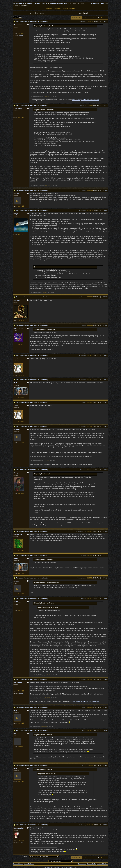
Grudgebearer (81, 531)
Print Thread (17, 17)
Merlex (83, 599)
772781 (105, 555)
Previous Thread (37, 13)
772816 (105, 599)
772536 (105, 211)
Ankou (83, 555)
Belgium (21, 35)
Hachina (83, 470)
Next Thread (84, 13)
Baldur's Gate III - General (59, 3)
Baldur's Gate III (41, 3)
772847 (105, 707)
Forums (30, 3)
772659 (105, 380)
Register (95, 3)
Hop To (26, 857)
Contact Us (82, 864)
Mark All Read (29, 864)
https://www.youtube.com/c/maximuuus (85, 100)
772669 (105, 426)
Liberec (21, 843)
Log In (104, 3)
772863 (105, 731)
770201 (105, 22)
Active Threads (69, 8)
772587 (105, 325)
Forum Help (91, 864)
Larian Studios (19, 3)
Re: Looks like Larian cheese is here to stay (32, 22)
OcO (84, 731)
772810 (105, 578)
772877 (105, 765)
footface (83, 325)
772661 (105, 402)
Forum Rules (18, 864)
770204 (105, 105)
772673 (105, 470)
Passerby (83, 190)
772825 (105, 679)
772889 (105, 825)
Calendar (58, 8)
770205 (105, 190)
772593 (105, 356)
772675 (105, 531)
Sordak (83, 22)
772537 (105, 297)
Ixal (84, 765)
